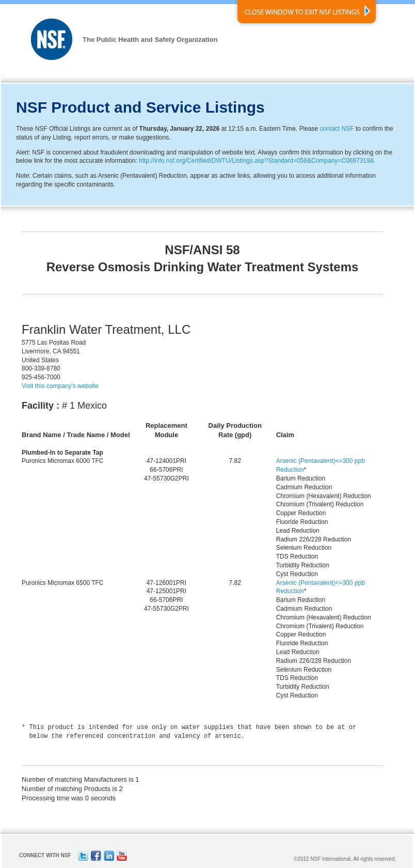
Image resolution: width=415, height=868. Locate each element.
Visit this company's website (60, 386)
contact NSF (337, 129)
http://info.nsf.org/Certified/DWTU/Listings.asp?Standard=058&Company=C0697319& (257, 161)
